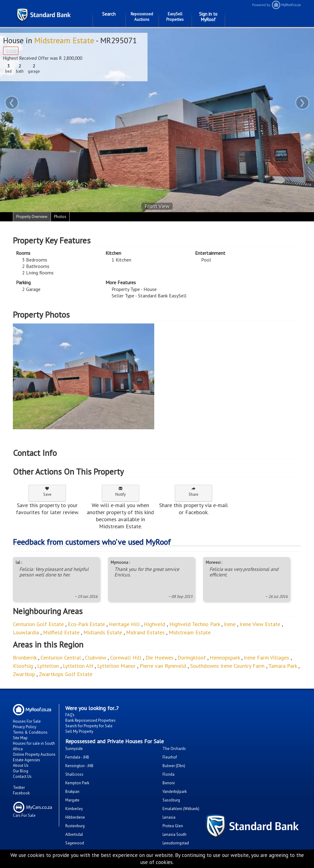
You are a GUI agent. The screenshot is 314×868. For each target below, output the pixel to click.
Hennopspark (225, 658)
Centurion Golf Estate (38, 624)
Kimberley (74, 809)
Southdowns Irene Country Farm (227, 666)
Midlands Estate (103, 632)
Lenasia (169, 817)
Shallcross (74, 774)
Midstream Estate (64, 40)
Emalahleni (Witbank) (181, 809)
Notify (121, 492)
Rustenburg (75, 826)
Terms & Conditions (30, 732)
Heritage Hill (124, 624)
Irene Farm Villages (266, 658)
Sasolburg (171, 800)
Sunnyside (74, 749)
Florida (168, 774)
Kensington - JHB (79, 766)
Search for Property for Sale (89, 726)
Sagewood (75, 843)
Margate (72, 800)
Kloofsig (23, 666)
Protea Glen (173, 826)
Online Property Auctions (34, 754)
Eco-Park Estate (86, 624)
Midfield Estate (61, 632)
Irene (230, 624)
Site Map (20, 738)
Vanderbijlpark (175, 792)
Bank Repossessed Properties (90, 720)
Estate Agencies (27, 760)
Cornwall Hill (126, 658)
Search (109, 14)
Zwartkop (24, 674)
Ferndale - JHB (77, 757)
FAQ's (70, 715)
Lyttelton (48, 666)
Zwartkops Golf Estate (66, 674)
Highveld (155, 624)
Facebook (21, 793)
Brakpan (72, 792)
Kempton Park (77, 783)
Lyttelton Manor (116, 666)
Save (47, 492)
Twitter (19, 788)
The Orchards (174, 749)
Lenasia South (174, 834)
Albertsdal (74, 834)
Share (193, 492)
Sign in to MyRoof (208, 17)
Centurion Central (61, 658)
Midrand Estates (145, 632)
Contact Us (22, 776)
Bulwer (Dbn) (174, 766)
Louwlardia (26, 632)
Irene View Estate (260, 624)
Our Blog (21, 771)
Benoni (169, 783)
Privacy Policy (25, 727)
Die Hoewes (159, 658)
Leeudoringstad (176, 843)
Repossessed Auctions (142, 17)
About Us (21, 765)
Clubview (96, 658)
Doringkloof (192, 658)
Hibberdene (75, 817)
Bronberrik (25, 658)
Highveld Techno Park (195, 624)
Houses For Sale (27, 721)
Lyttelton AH (78, 666)
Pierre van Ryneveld (163, 666)
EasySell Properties (175, 17)
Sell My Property (79, 731)
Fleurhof (170, 757)
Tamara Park (283, 666)
